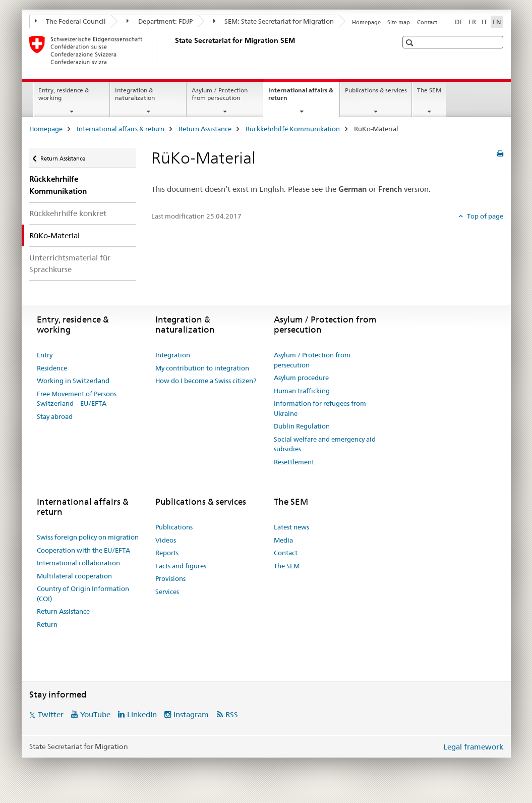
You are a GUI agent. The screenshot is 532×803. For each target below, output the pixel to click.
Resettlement (294, 462)
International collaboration (78, 563)
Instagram (191, 714)
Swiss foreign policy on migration (88, 537)
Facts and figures (181, 566)
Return (47, 624)
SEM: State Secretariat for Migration (274, 21)
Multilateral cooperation (74, 576)
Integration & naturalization (135, 94)
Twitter (51, 714)
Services (167, 592)
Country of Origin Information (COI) (83, 594)
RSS (232, 714)
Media (283, 540)
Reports (167, 553)
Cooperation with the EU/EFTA (83, 550)
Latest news (291, 527)
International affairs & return (301, 97)
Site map (399, 22)
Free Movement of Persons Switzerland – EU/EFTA (77, 399)
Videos (166, 540)
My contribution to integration (202, 368)
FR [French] (472, 22)
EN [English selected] (497, 22)
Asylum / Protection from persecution (220, 94)
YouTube (95, 714)
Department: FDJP (160, 21)
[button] (411, 43)
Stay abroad (55, 416)
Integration (173, 355)
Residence (52, 368)
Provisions (170, 578)
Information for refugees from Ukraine (320, 408)
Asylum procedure (301, 378)
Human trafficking (302, 391)
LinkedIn (142, 714)
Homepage (366, 22)
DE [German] (459, 22)
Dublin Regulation (302, 426)
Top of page (484, 216)
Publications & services (376, 90)
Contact (427, 22)
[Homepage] (173, 50)
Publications (174, 527)
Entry (45, 355)
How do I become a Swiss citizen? (206, 381)
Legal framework (473, 747)
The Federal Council (71, 21)
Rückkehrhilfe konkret (68, 213)
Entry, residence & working (64, 94)
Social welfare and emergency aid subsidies (325, 444)
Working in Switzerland (73, 381)
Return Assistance (205, 129)
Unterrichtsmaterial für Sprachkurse (70, 263)
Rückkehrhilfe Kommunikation (293, 129)
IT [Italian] (484, 22)
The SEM (429, 90)
